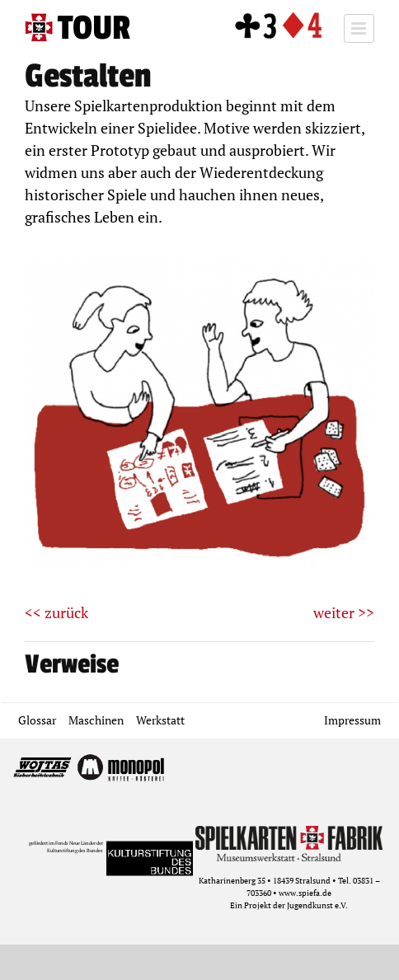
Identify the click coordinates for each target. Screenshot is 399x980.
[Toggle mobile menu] (359, 28)
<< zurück (56, 612)
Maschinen (96, 720)
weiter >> (344, 612)
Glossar (37, 720)
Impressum (352, 720)
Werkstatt (160, 720)
